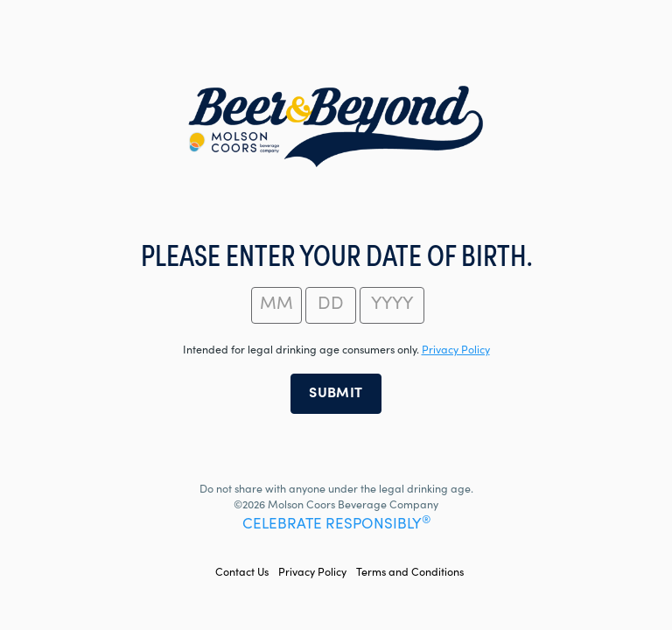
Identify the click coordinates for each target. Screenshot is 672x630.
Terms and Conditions (410, 573)
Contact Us (242, 573)
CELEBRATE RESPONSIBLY (336, 525)
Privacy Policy (312, 573)
